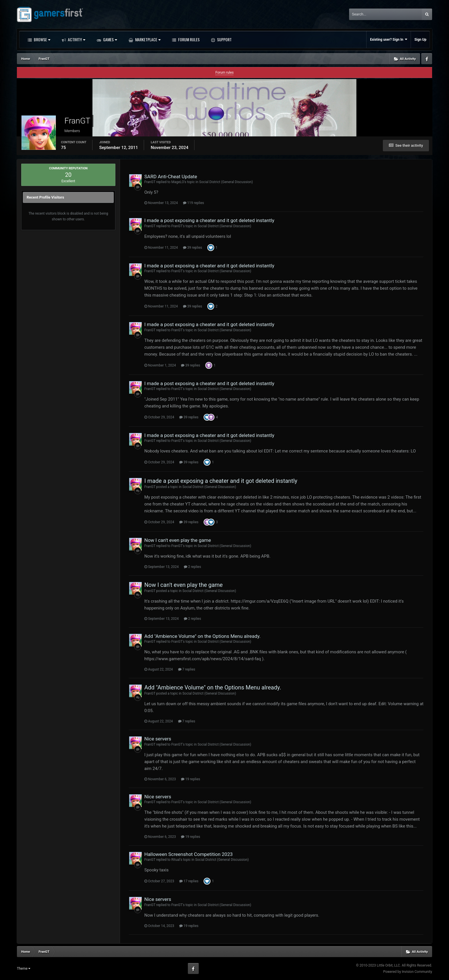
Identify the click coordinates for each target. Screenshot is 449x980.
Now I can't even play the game (178, 540)
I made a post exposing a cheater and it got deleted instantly (209, 220)
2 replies (192, 567)
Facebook (427, 59)
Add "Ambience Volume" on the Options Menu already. (202, 636)
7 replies (187, 669)
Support (224, 39)
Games (110, 39)
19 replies (191, 779)
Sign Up (420, 40)
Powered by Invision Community (408, 972)
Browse (42, 39)
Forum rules (224, 72)
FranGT (150, 182)
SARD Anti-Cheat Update (171, 177)
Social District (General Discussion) (226, 182)
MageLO (178, 182)
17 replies (189, 881)
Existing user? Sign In (389, 39)
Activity (76, 39)
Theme (24, 969)
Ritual (176, 860)
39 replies (193, 248)
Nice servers (158, 739)
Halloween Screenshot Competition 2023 (189, 854)
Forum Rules (188, 39)
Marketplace (147, 39)
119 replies (194, 203)
